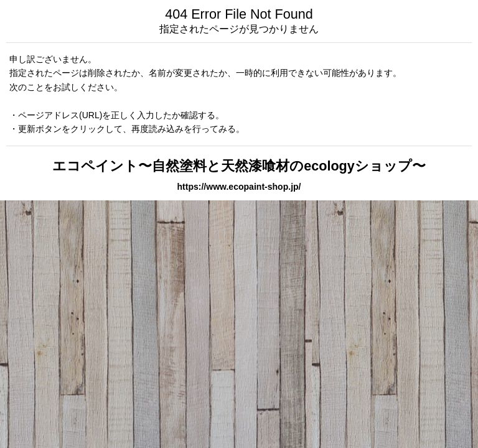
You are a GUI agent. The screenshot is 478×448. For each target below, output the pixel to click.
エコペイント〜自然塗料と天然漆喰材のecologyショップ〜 (239, 166)
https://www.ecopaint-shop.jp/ (239, 187)
